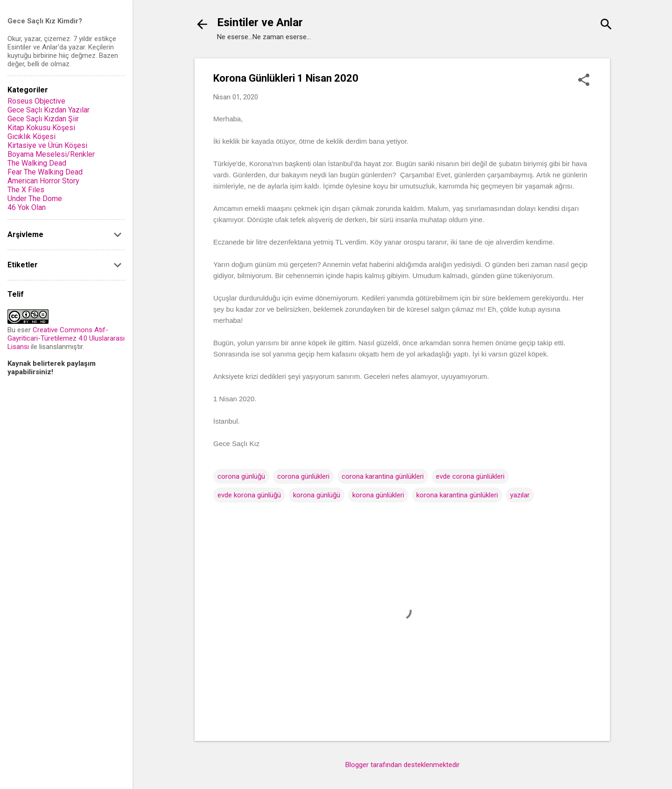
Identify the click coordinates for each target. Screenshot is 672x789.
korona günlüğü (317, 495)
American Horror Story (43, 181)
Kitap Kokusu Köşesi (41, 128)
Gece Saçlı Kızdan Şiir (43, 119)
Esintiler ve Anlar (260, 22)
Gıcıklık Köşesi (31, 136)
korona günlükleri (378, 495)
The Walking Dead (37, 163)
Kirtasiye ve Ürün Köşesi (47, 145)
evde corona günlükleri (470, 476)
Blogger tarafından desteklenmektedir (402, 765)
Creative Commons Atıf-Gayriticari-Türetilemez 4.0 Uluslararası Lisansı (66, 338)
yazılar (520, 495)
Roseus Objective (36, 101)
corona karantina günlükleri (383, 476)
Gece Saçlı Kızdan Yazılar (49, 110)
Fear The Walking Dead (45, 172)
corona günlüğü (241, 476)
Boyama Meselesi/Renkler (51, 154)
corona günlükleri (303, 476)
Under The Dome (35, 199)
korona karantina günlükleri (457, 495)
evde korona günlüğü (249, 495)
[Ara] (606, 25)
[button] (584, 81)
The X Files (26, 190)
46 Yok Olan (27, 207)
